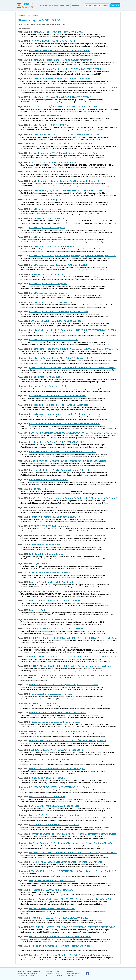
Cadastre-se (53, 5)
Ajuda (58, 974)
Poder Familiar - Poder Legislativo (45, 545)
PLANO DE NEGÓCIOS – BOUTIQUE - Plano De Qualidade (56, 321)
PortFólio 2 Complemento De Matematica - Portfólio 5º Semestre (60, 946)
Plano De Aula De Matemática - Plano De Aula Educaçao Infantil (60, 50)
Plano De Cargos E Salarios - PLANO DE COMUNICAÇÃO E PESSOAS (60, 97)
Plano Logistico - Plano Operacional (46, 377)
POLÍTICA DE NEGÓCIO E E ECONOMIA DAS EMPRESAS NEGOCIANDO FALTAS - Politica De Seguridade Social (79, 638)
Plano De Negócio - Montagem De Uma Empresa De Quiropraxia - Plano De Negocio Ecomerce (74, 256)
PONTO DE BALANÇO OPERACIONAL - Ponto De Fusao (54, 806)
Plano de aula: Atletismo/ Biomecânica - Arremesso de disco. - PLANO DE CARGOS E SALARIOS (73, 88)
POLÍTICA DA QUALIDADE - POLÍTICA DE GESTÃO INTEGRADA (57, 629)
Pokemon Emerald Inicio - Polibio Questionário (52, 582)
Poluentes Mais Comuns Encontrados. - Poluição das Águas (57, 769)
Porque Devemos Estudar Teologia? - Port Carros (52, 880)
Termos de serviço (72, 975)
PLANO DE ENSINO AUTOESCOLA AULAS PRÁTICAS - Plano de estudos (62, 144)
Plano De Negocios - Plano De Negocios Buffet (51, 302)
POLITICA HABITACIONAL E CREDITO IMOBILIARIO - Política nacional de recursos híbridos (71, 666)
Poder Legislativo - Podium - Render (46, 554)
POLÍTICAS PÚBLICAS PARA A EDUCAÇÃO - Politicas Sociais (56, 750)
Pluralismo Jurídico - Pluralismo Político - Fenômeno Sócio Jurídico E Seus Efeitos (67, 461)
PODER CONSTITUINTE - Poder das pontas (49, 526)
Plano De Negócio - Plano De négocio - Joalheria (52, 246)
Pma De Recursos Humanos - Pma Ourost (49, 479)
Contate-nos (76, 5)
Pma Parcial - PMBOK (39, 489)
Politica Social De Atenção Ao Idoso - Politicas (51, 694)
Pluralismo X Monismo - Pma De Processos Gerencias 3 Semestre (60, 470)
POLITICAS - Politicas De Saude (44, 703)
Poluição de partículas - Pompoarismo (47, 778)
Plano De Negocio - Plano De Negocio (47, 209)
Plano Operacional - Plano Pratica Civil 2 (48, 386)
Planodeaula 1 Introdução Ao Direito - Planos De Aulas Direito (59, 405)
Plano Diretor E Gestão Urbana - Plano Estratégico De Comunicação (61, 358)
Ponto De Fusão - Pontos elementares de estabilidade (55, 815)
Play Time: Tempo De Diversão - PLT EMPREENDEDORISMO (57, 442)
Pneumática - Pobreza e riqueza (44, 507)
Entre (62, 5)
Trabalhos (43, 5)
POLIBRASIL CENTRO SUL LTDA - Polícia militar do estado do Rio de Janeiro (64, 591)
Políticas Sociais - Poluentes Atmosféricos (49, 759)
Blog (68, 5)
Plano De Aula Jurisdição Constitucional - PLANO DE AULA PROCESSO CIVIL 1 (65, 69)
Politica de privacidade (73, 974)
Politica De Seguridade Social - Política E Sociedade (53, 647)
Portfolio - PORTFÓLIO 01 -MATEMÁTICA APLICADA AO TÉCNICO (59, 918)
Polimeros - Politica (38, 610)
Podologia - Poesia (38, 563)
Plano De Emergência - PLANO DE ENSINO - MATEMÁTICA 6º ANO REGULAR (64, 134)
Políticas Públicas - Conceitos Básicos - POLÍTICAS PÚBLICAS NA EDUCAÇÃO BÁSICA (68, 741)
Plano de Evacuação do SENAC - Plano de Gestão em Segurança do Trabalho (65, 153)
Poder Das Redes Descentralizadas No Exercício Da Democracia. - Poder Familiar (67, 535)
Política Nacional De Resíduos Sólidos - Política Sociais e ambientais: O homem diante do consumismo (78, 675)
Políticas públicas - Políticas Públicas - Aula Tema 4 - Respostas (59, 731)
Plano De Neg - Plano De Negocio (45, 200)
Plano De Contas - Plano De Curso (45, 116)
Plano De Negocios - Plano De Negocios (48, 284)
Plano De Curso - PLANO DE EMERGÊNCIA (48, 125)
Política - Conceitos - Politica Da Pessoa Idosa (50, 619)
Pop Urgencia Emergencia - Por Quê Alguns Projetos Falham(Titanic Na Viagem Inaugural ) (72, 834)
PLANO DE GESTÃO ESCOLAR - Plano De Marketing (53, 162)
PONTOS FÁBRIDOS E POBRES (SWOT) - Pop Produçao (54, 825)
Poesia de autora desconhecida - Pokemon (49, 573)
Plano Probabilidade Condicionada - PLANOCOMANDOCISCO (58, 396)
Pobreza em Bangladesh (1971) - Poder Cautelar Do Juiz (55, 517)
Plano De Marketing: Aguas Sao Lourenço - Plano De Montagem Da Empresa (66, 190)
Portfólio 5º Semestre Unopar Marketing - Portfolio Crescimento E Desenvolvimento (69, 955)
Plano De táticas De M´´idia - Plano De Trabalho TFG (54, 340)
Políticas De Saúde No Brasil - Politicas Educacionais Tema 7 (58, 713)
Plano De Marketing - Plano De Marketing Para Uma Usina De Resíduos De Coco (67, 181)
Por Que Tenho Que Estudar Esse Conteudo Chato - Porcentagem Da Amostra (66, 862)
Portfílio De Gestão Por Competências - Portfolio (52, 908)
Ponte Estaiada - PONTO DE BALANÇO (47, 797)
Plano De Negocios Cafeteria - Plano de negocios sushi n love (58, 312)
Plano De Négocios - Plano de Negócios (48, 274)
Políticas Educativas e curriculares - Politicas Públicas (55, 722)
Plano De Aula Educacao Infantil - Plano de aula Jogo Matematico (60, 60)
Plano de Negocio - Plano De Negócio (47, 218)
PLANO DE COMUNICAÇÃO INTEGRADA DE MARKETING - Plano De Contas (63, 106)
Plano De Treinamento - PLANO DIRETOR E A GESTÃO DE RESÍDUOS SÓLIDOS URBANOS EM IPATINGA (76, 349)
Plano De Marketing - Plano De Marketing (49, 172)
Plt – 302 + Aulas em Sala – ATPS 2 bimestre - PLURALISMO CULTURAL (62, 451)
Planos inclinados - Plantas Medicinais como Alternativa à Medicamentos (64, 423)
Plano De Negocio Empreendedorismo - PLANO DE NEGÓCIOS (58, 265)
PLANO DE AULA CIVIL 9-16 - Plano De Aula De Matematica (57, 41)
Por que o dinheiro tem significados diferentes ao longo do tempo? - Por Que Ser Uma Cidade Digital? (78, 853)
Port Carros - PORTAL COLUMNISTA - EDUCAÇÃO (51, 890)
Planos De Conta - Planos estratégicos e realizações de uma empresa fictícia (66, 414)
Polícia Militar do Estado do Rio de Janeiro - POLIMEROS (56, 601)
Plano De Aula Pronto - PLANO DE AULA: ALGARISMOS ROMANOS (59, 78)
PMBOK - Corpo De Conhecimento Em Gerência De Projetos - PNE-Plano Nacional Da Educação (74, 498)
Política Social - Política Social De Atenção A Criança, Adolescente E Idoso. (64, 685)
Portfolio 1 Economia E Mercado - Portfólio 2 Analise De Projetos (60, 936)
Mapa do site (70, 972)
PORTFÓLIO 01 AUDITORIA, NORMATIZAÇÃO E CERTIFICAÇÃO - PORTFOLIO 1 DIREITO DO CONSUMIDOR (77, 927)
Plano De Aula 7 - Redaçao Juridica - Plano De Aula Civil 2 (56, 32)
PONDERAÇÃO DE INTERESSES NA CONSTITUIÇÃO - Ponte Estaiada (60, 787)
